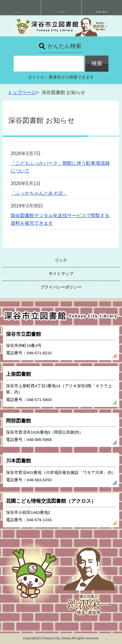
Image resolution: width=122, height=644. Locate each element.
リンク (61, 260)
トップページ (22, 92)
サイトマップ (61, 274)
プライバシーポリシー (61, 287)
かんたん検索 (65, 46)
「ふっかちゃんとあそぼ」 (39, 193)
